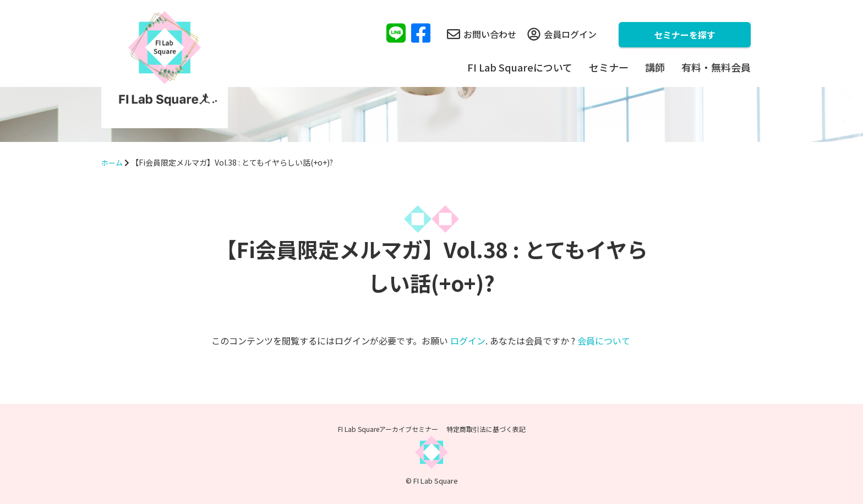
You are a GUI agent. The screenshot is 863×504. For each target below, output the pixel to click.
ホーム (113, 162)
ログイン (468, 341)
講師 (655, 67)
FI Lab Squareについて (520, 67)
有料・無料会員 (716, 67)
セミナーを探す (685, 35)
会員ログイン (562, 34)
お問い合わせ (482, 34)
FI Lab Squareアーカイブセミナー (388, 429)
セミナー (609, 67)
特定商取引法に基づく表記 (486, 429)
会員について (604, 341)
